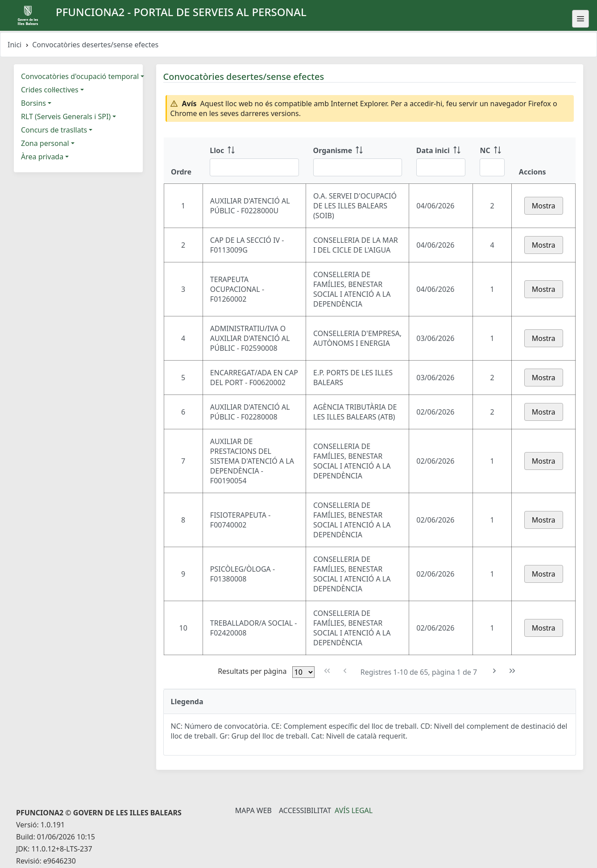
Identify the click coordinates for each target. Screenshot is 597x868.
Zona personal (45, 143)
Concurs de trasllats (54, 130)
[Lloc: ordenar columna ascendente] (254, 161)
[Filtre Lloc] (254, 167)
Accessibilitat (305, 810)
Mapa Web (253, 810)
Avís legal (354, 810)
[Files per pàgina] (303, 672)
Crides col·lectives (50, 90)
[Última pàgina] (512, 671)
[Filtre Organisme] (358, 167)
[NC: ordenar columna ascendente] (492, 161)
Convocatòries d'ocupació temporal (80, 76)
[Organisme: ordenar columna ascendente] (358, 161)
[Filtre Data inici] (441, 167)
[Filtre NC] (492, 167)
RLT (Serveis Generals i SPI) (66, 116)
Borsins (33, 103)
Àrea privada (42, 157)
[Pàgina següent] (494, 671)
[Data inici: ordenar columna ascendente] (441, 161)
